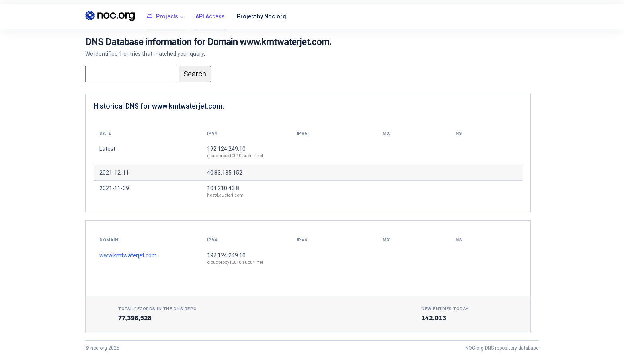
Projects (163, 17)
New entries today (445, 309)
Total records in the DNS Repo (158, 309)
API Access (210, 16)
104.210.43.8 (223, 188)
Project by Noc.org (261, 16)
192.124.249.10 (226, 149)
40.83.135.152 (225, 173)
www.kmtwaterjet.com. (129, 255)
